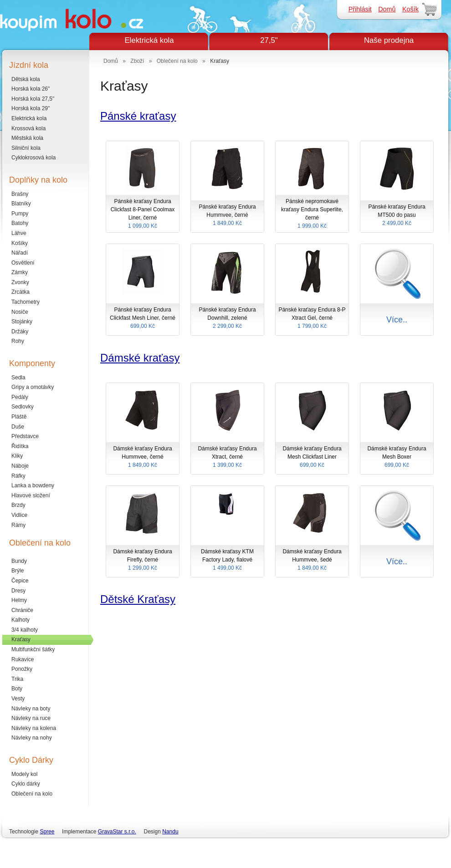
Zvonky (20, 282)
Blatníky (21, 204)
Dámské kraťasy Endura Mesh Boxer (397, 457)
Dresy (18, 591)
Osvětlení (23, 263)
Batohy (20, 223)
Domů (387, 9)
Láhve (19, 233)
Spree (47, 832)
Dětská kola (26, 79)
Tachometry (26, 302)
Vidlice (19, 515)
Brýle (18, 571)
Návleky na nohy (32, 738)
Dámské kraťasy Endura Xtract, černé (227, 457)
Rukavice (23, 659)
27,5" (269, 40)
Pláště (19, 417)
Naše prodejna (389, 40)
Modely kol (24, 774)
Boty (17, 689)
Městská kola (27, 138)
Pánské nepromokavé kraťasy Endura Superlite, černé (312, 214)
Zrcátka (20, 292)
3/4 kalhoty (25, 630)
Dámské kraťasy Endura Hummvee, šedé (312, 560)
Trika (17, 679)
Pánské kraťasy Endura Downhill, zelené (227, 318)
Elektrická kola (149, 40)
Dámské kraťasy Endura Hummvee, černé (143, 457)
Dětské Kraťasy (138, 599)
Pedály (20, 397)
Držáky (20, 332)
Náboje (20, 466)
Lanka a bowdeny (33, 485)
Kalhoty (20, 620)
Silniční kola (26, 148)
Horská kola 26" (31, 89)
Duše (18, 427)
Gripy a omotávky (33, 387)
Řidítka (20, 446)
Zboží (137, 61)
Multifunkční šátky (33, 649)
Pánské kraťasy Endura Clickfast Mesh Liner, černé (143, 318)
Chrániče (22, 610)
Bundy (19, 561)
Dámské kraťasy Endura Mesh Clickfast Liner (312, 457)
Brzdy (18, 505)
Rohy (18, 341)
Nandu (170, 832)
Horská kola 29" (31, 108)
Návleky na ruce (31, 718)
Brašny (20, 194)
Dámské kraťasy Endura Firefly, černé (143, 560)
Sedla (18, 378)
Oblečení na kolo (32, 794)
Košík (410, 9)
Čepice (20, 581)
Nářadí (20, 253)
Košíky (20, 243)
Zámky (20, 272)
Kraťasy (21, 639)
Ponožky (22, 669)
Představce (25, 436)
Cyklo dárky (26, 784)
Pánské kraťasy (138, 116)
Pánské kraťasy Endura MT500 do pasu (397, 215)
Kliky (17, 456)
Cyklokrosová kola (33, 158)
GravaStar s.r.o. (117, 832)
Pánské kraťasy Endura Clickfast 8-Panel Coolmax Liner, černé (143, 214)
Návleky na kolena (34, 728)
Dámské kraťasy (140, 358)
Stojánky (22, 322)
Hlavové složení (31, 495)
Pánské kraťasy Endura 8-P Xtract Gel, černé (312, 318)
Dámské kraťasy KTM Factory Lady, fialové (227, 560)
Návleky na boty (31, 709)
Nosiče (20, 312)
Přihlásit (360, 9)
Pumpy (20, 214)
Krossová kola (28, 128)
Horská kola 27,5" (33, 99)
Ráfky (18, 476)
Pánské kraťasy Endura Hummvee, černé (227, 215)
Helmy (19, 600)
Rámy (18, 525)
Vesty (18, 699)
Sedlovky (23, 407)
